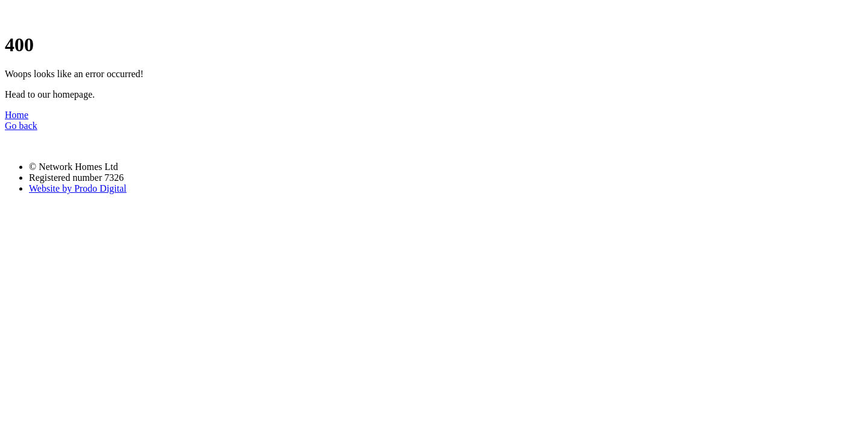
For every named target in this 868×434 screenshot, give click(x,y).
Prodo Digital (78, 188)
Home (17, 115)
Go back (21, 126)
